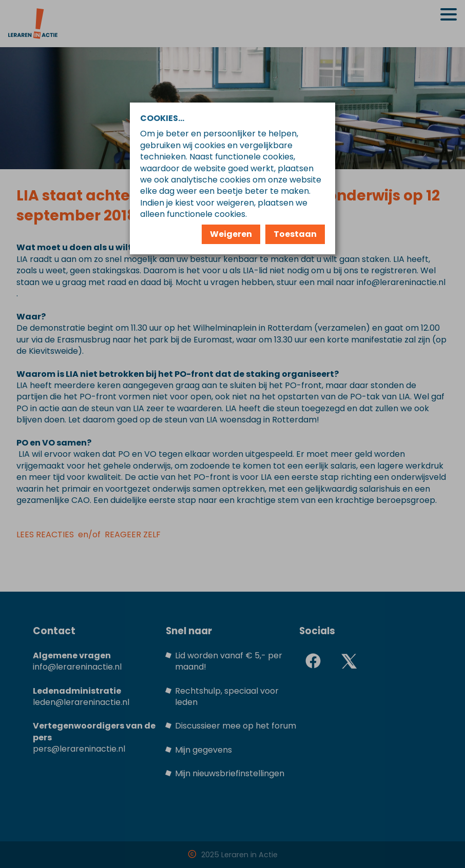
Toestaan (295, 234)
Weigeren (231, 234)
